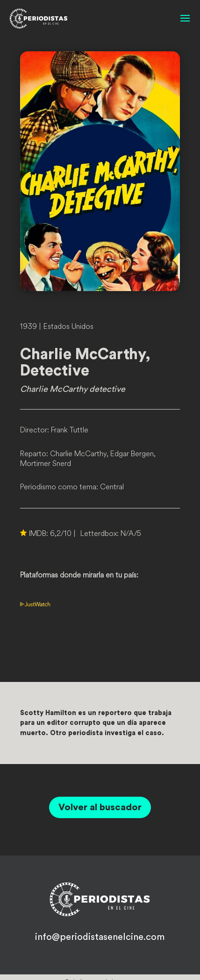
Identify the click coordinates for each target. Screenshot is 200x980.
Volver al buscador (100, 807)
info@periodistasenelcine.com (100, 937)
